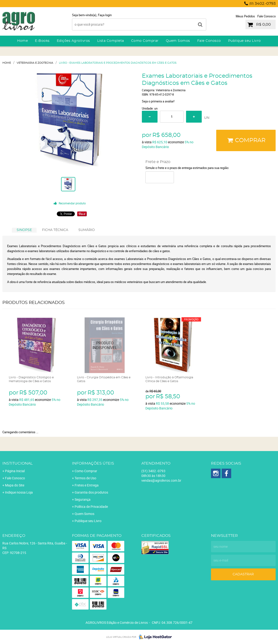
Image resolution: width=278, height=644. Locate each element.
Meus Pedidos (245, 16)
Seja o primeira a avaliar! (158, 101)
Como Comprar (145, 41)
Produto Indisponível (105, 345)
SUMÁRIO (87, 230)
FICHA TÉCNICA (55, 230)
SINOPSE (24, 230)
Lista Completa (111, 41)
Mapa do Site (15, 485)
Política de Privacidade (91, 507)
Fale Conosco (266, 16)
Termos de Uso (85, 478)
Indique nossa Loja (19, 492)
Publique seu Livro (244, 41)
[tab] (24, 230)
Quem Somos (178, 41)
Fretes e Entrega (87, 485)
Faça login (105, 15)
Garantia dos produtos (91, 492)
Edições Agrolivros (73, 41)
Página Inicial (15, 471)
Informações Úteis (93, 463)
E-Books (42, 41)
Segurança (83, 499)
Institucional (17, 463)
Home (22, 41)
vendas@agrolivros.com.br (161, 480)
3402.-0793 (262, 4)
